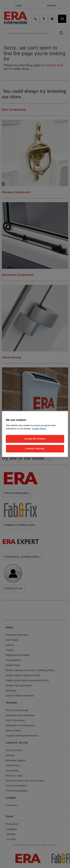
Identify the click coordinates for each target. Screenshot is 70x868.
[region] (35, 434)
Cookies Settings (35, 448)
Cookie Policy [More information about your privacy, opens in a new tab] (39, 429)
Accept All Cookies (35, 439)
